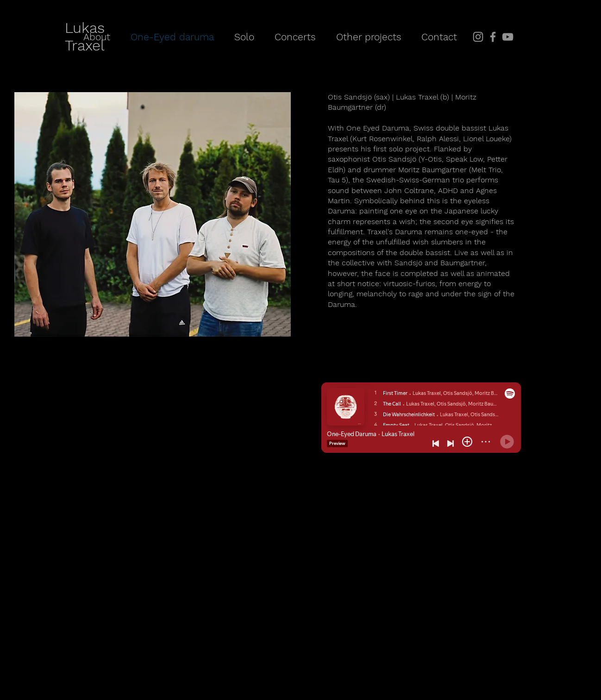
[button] (369, 37)
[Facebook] (493, 37)
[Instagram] (478, 37)
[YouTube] (508, 37)
